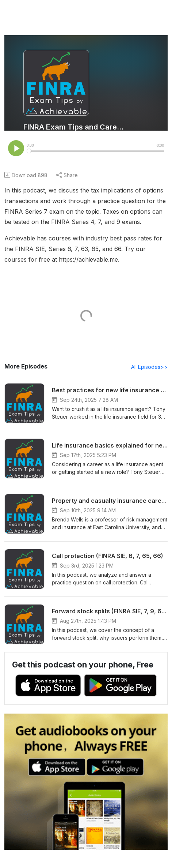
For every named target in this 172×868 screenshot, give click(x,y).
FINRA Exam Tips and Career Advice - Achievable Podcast (74, 127)
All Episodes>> (151, 367)
